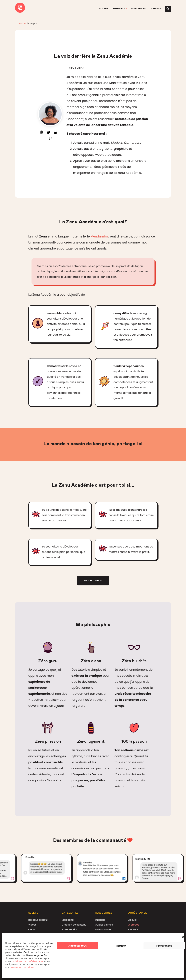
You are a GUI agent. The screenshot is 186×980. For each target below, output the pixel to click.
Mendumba (99, 236)
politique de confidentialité (28, 961)
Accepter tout (77, 946)
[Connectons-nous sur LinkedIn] (55, 133)
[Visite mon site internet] (41, 133)
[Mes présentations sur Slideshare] (50, 139)
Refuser (121, 946)
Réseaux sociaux (38, 920)
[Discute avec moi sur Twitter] (48, 133)
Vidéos (32, 925)
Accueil (104, 9)
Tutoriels (119, 9)
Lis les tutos (93, 581)
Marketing (68, 920)
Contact (155, 9)
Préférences (164, 946)
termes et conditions (22, 967)
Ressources (138, 9)
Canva (32, 930)
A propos (134, 925)
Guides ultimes (104, 925)
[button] (183, 937)
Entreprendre (69, 930)
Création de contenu (74, 925)
